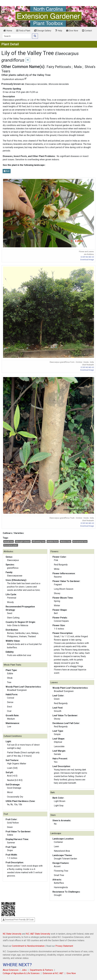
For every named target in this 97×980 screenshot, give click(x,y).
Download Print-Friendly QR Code (18, 920)
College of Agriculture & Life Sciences (21, 973)
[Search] (17, 36)
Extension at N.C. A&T (53, 973)
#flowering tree (39, 542)
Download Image (87, 260)
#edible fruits (53, 542)
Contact (87, 31)
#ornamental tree (80, 542)
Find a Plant (23, 31)
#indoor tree (65, 542)
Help (59, 31)
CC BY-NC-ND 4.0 (87, 257)
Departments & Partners (41, 970)
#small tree (8, 542)
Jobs (24, 970)
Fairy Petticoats (59, 67)
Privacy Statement (64, 946)
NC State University (12, 934)
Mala (78, 67)
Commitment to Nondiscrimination (28, 946)
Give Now (72, 31)
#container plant (11, 545)
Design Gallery (43, 31)
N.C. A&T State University (38, 934)
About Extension (11, 970)
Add (7, 171)
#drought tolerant (23, 542)
